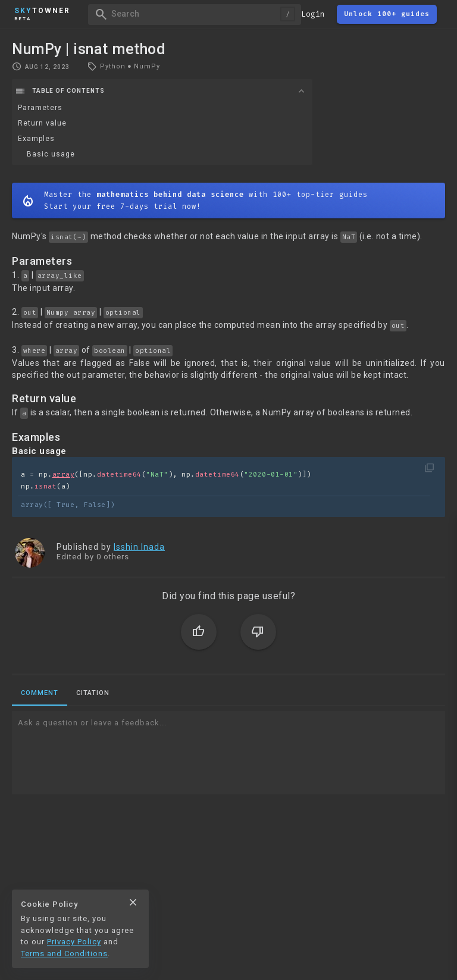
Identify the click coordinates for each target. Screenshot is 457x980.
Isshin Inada (139, 547)
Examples (36, 139)
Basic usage (51, 154)
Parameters (40, 108)
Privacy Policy (74, 942)
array (64, 475)
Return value (42, 123)
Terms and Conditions (64, 954)
